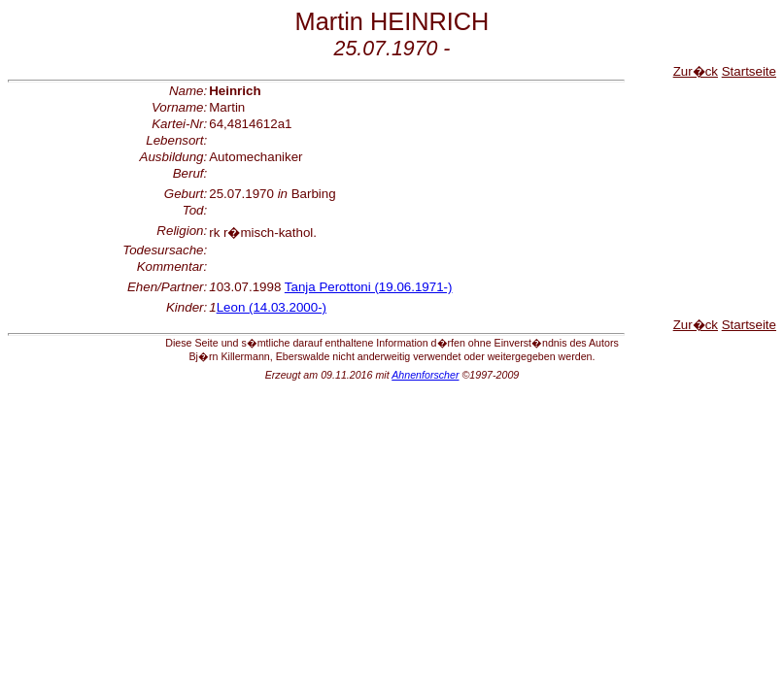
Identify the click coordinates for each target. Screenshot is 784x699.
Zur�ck (696, 71)
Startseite (749, 71)
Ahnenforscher (425, 375)
